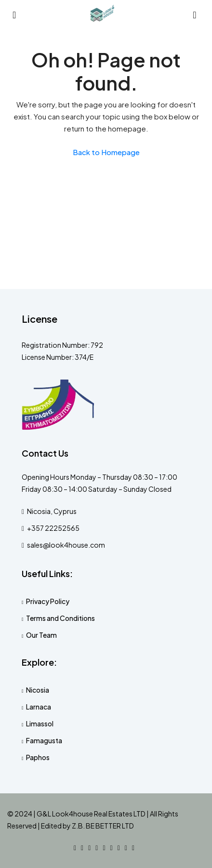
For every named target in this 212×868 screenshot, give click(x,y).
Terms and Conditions (60, 618)
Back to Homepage (106, 152)
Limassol (40, 723)
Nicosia (38, 690)
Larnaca (39, 707)
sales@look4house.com (66, 545)
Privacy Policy (48, 601)
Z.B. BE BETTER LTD (103, 826)
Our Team (41, 635)
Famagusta (44, 740)
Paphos (38, 757)
